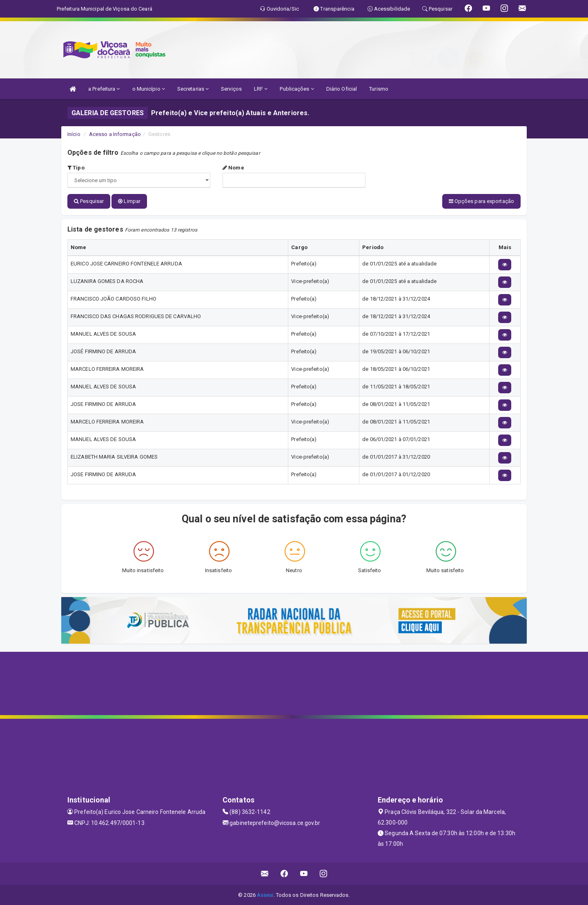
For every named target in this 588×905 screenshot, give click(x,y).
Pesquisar (89, 201)
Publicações (297, 89)
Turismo (379, 89)
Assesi (265, 895)
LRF (261, 89)
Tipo (76, 168)
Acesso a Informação (115, 134)
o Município (149, 89)
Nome (233, 168)
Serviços (231, 89)
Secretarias (193, 89)
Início (74, 134)
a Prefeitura (104, 89)
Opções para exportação (481, 201)
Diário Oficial (342, 89)
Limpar (129, 201)
